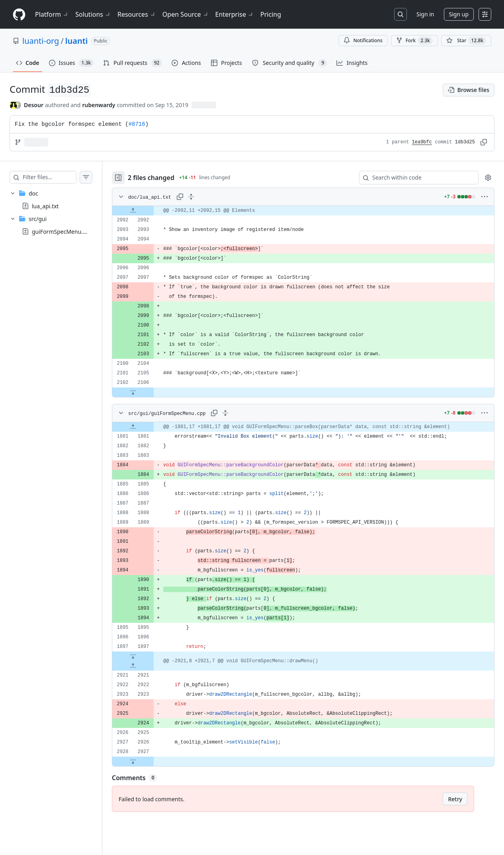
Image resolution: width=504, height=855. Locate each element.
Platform (52, 14)
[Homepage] (19, 15)
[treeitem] (59, 200)
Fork (414, 41)
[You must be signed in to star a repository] (466, 41)
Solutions (93, 14)
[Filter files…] (57, 177)
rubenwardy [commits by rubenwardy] (99, 105)
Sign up (459, 14)
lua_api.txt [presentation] (45, 206)
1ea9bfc (422, 142)
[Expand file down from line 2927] (149, 761)
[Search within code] (415, 178)
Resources (137, 14)
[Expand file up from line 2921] (149, 666)
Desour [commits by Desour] (34, 105)
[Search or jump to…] (400, 14)
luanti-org (41, 41)
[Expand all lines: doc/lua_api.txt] (207, 197)
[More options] (484, 197)
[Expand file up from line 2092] (149, 211)
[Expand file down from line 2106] (149, 392)
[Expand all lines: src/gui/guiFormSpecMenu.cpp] (241, 413)
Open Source (186, 14)
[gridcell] (311, 211)
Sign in (425, 14)
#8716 (137, 124)
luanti (77, 41)
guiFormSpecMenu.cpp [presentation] (62, 232)
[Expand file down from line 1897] (149, 656)
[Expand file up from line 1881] (149, 427)
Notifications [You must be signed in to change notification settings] (363, 40)
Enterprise (235, 14)
